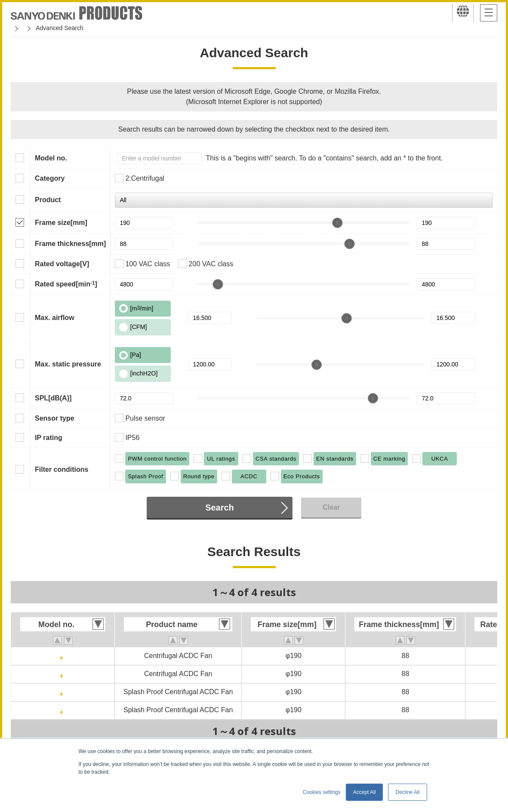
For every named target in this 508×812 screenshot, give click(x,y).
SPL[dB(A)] (53, 398)
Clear (331, 507)
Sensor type (55, 418)
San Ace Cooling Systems (74, 28)
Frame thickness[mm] (70, 244)
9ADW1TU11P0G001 (65, 692)
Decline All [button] (407, 792)
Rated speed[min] (66, 284)
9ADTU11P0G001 (65, 656)
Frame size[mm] (61, 223)
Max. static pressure (68, 364)
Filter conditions (62, 469)
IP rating (49, 438)
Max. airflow (55, 318)
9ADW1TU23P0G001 (65, 710)
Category (50, 178)
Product (48, 200)
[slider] (337, 223)
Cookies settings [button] (322, 792)
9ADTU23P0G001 (65, 674)
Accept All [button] (365, 792)
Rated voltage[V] (62, 264)
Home (19, 28)
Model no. (51, 158)
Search (220, 507)
